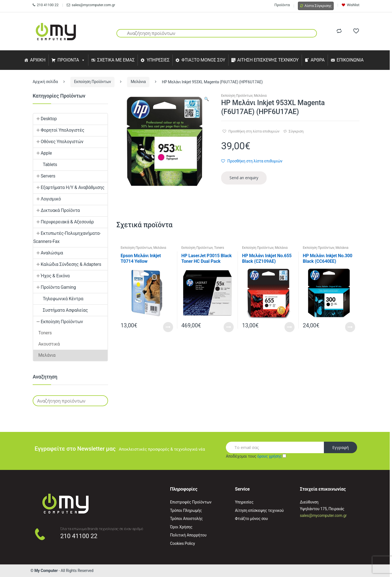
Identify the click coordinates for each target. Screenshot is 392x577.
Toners (219, 248)
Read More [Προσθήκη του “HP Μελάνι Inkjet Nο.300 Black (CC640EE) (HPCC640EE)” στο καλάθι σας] (350, 327)
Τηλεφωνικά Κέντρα (58, 299)
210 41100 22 (46, 5)
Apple (43, 153)
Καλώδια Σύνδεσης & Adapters (67, 264)
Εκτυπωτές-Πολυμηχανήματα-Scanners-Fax (67, 237)
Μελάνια (138, 82)
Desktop (45, 119)
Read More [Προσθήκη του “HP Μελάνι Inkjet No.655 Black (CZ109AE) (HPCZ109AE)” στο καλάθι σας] (290, 327)
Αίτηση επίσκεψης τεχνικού (260, 510)
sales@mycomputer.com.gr (91, 5)
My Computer (46, 571)
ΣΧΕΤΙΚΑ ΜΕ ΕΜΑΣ (116, 60)
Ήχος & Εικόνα (51, 276)
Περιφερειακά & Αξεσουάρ (64, 222)
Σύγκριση (296, 131)
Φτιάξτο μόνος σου (252, 519)
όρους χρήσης (269, 456)
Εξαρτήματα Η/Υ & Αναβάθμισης (69, 187)
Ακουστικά (46, 344)
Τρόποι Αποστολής (186, 519)
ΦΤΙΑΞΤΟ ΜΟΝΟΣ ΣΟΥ (203, 60)
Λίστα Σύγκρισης (316, 6)
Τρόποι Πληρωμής (186, 510)
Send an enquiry (244, 178)
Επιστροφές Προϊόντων (191, 502)
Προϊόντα (282, 5)
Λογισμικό (47, 199)
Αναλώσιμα (48, 253)
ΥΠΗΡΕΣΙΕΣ (158, 60)
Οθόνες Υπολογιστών (58, 142)
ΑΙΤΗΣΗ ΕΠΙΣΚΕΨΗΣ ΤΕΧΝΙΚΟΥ (268, 60)
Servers (44, 176)
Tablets (45, 165)
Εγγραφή (340, 447)
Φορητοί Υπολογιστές (59, 130)
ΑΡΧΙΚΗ (38, 60)
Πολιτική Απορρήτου (188, 535)
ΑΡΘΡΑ (317, 60)
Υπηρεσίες (244, 502)
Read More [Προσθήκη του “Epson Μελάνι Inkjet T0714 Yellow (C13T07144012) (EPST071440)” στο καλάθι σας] (168, 327)
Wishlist (351, 5)
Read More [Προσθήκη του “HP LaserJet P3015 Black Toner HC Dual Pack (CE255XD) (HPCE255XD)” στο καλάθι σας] (229, 327)
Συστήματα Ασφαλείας (61, 310)
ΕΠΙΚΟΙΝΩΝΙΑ (350, 60)
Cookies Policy (182, 543)
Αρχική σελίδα (45, 82)
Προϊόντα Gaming (55, 287)
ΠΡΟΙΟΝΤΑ (68, 60)
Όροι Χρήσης (181, 527)
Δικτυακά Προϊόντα (57, 210)
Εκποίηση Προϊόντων (92, 82)
